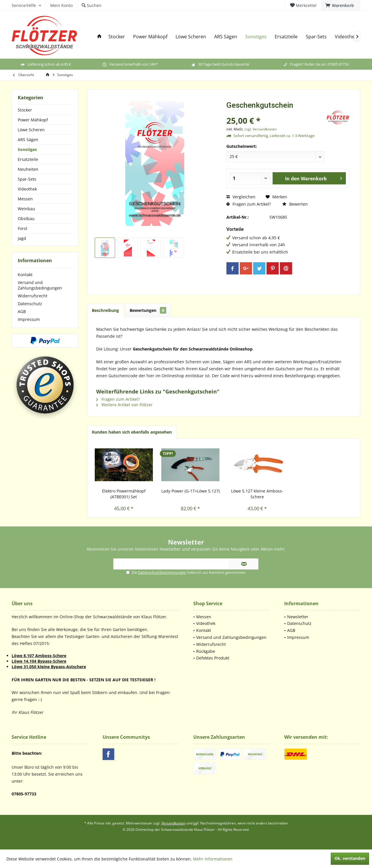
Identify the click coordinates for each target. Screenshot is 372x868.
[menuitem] (341, 6)
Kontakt (25, 275)
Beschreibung (105, 310)
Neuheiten (28, 169)
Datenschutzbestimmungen (162, 572)
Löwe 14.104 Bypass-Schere (39, 661)
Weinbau (26, 209)
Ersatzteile (28, 159)
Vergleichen (241, 197)
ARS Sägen (28, 140)
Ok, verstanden (350, 858)
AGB (22, 311)
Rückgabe (206, 651)
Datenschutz (30, 304)
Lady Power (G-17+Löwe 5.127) (191, 491)
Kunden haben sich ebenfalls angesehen (132, 432)
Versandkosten (173, 823)
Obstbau (26, 219)
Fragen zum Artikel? (249, 204)
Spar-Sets (27, 179)
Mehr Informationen (213, 859)
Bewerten (295, 204)
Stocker (25, 110)
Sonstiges (27, 149)
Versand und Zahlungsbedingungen (40, 285)
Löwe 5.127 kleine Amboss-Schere (257, 494)
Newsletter (298, 617)
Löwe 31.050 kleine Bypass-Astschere (49, 667)
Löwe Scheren (31, 130)
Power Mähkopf (33, 120)
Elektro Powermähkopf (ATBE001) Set (124, 494)
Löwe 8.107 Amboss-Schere (39, 656)
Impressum (29, 319)
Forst (23, 228)
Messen (25, 199)
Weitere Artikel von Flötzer (124, 405)
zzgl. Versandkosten (261, 129)
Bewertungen (148, 310)
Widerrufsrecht (33, 296)
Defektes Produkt (213, 658)
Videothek (27, 189)
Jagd (22, 238)
